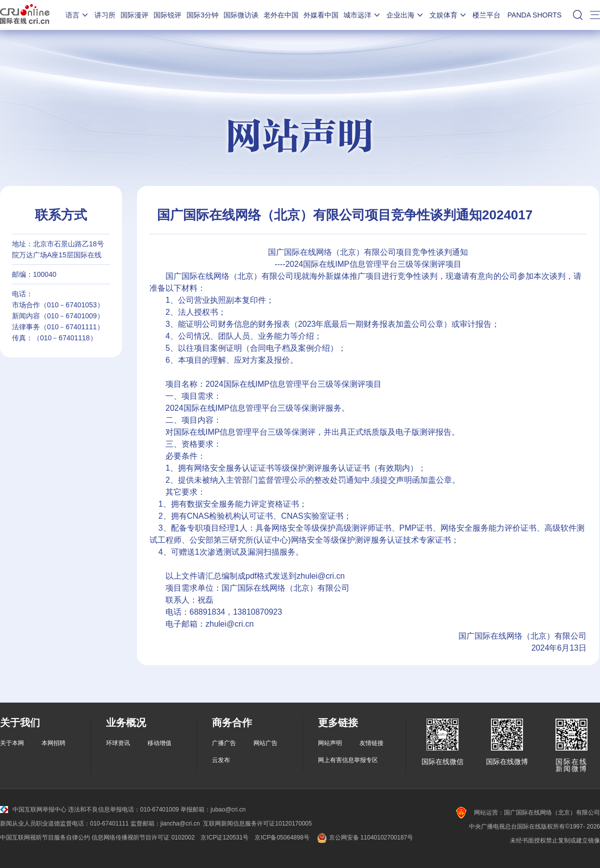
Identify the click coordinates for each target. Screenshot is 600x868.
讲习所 (105, 15)
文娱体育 (448, 15)
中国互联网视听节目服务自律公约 (45, 838)
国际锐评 (167, 15)
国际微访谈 (241, 15)
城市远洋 (362, 15)
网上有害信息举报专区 (348, 760)
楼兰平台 (486, 15)
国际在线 (25, 15)
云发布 (221, 760)
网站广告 (265, 743)
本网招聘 (53, 743)
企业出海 (405, 15)
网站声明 (330, 743)
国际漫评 (134, 15)
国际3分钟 (202, 15)
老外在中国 (281, 15)
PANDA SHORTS (534, 15)
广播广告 (224, 743)
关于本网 (12, 743)
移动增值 (159, 743)
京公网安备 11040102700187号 (364, 838)
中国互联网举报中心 (33, 810)
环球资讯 (118, 743)
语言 (77, 15)
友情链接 (371, 743)
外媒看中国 (321, 15)
